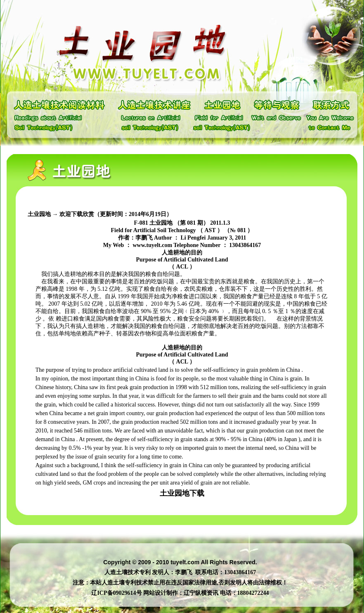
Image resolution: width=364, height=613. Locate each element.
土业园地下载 (182, 493)
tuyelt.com (185, 562)
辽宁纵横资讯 (201, 593)
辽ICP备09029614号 (116, 593)
